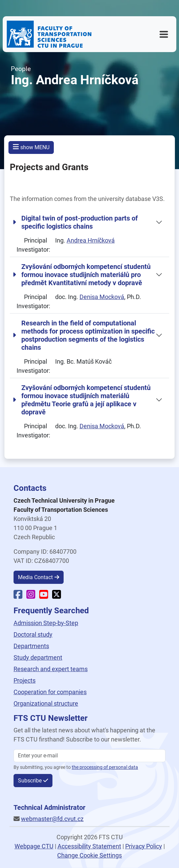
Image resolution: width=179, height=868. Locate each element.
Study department (38, 657)
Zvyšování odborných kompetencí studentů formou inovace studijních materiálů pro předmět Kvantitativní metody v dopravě (82, 275)
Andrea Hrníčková (91, 240)
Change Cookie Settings (89, 855)
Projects (25, 680)
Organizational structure (46, 703)
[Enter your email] (89, 756)
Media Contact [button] (35, 577)
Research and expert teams (51, 669)
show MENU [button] (31, 147)
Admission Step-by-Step (46, 623)
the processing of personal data (105, 767)
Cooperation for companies (50, 692)
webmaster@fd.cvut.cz (52, 819)
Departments (31, 646)
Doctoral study (33, 634)
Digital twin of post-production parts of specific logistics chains (75, 222)
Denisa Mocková (102, 297)
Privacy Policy (144, 846)
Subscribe (30, 781)
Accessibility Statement (89, 846)
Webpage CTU (34, 846)
